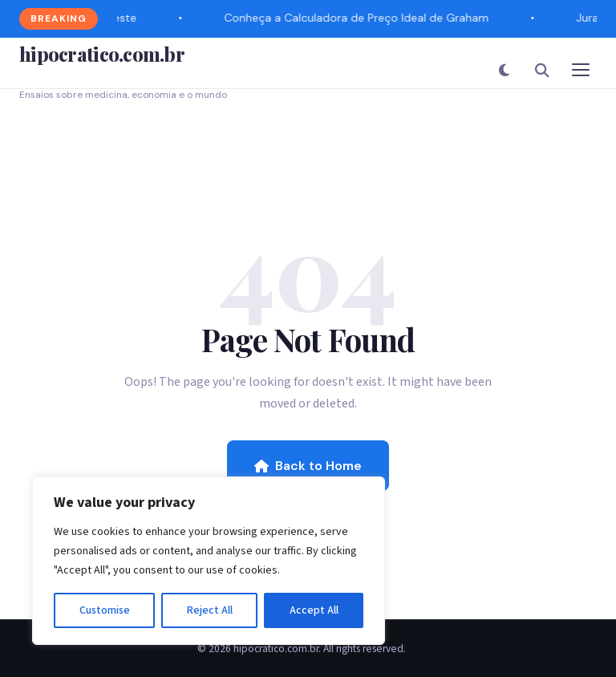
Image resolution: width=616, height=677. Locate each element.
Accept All (314, 610)
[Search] (542, 70)
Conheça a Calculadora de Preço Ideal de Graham (357, 18)
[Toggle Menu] (581, 70)
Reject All (210, 610)
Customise (105, 610)
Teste (123, 18)
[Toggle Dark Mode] (504, 70)
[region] (209, 561)
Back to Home (308, 466)
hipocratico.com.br (102, 54)
